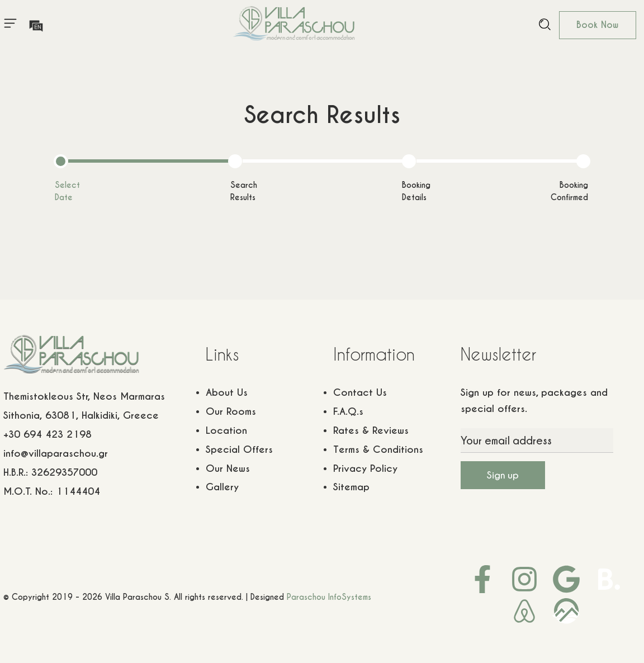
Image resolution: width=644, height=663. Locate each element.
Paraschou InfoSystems (329, 597)
